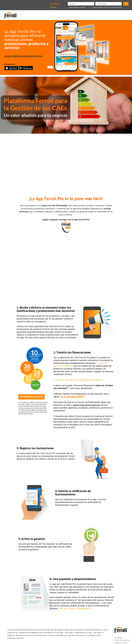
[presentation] (108, 4)
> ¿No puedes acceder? (77, 7)
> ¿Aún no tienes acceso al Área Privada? (106, 7)
